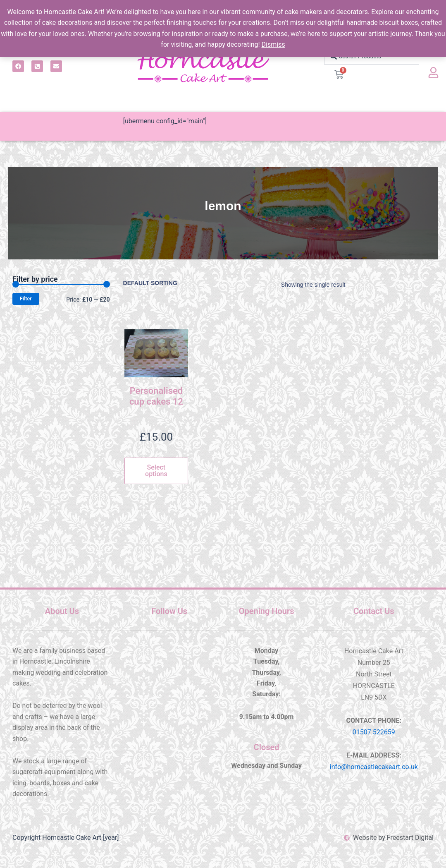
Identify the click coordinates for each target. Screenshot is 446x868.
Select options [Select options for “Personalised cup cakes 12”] (156, 471)
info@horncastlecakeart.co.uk (374, 767)
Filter (26, 299)
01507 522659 (374, 732)
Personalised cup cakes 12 (156, 396)
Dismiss (273, 44)
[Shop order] (157, 283)
